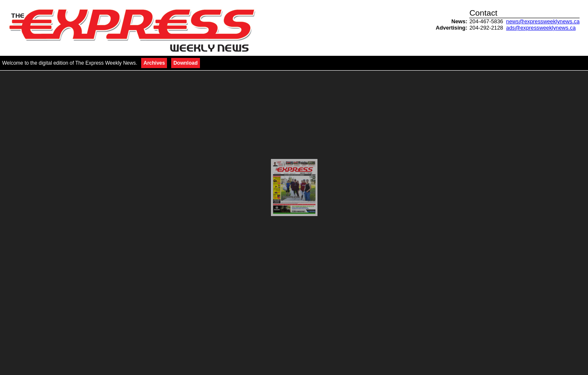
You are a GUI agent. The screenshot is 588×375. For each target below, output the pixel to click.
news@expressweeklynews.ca (543, 21)
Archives (154, 63)
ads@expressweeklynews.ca (541, 28)
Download (185, 63)
